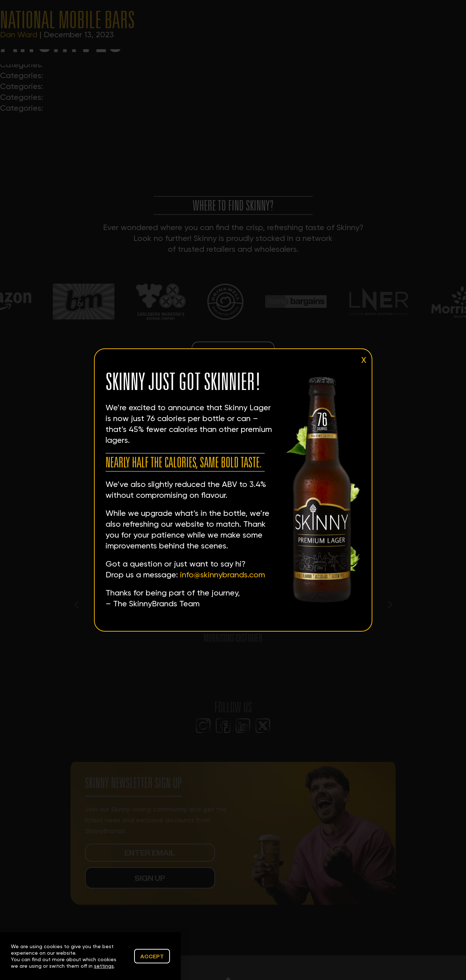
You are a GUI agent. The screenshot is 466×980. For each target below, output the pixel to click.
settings (104, 966)
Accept (152, 956)
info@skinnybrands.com (223, 575)
